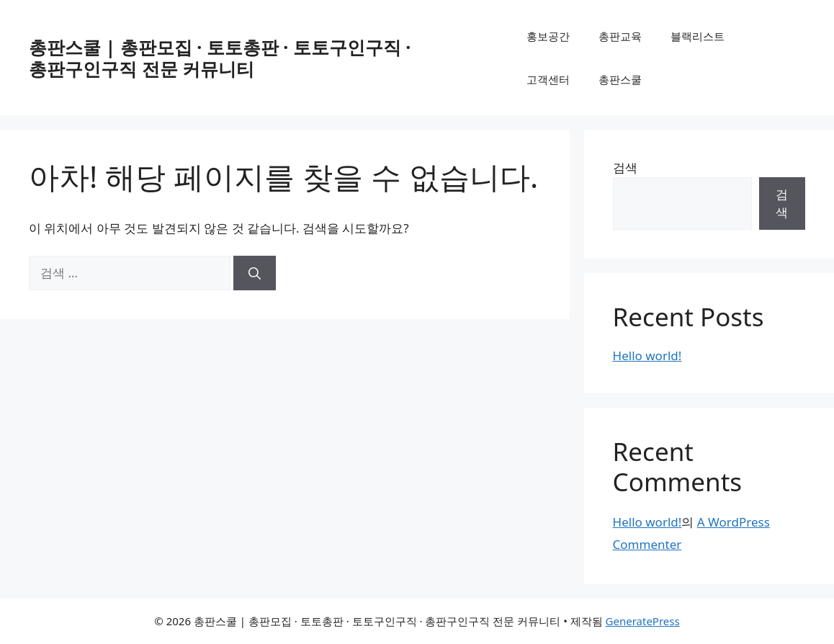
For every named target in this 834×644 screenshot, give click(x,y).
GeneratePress (643, 621)
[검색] (255, 273)
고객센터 (548, 79)
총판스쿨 (620, 79)
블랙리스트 (698, 36)
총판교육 (620, 36)
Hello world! (647, 355)
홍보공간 (548, 36)
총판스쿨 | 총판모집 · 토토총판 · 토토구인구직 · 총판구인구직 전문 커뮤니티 (220, 58)
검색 (625, 167)
